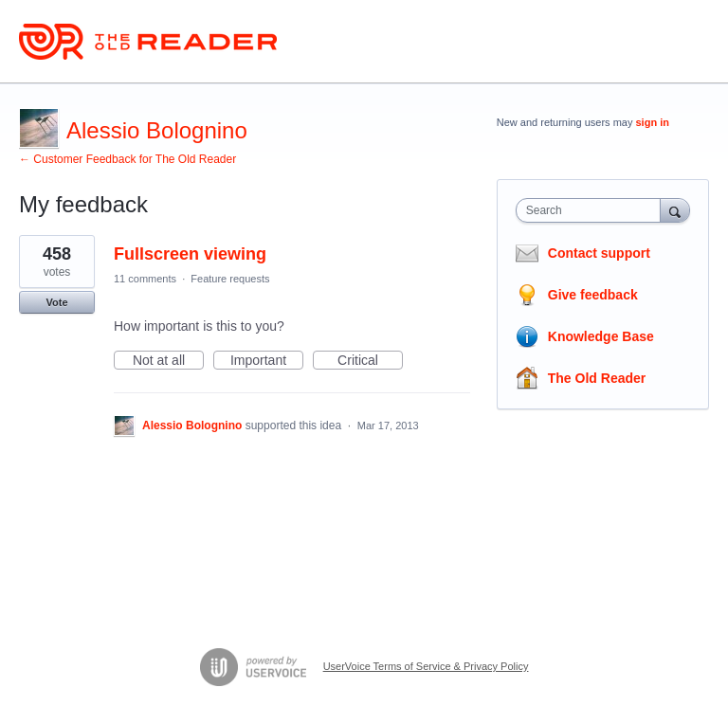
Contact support (599, 253)
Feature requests (230, 279)
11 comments (145, 279)
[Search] (675, 210)
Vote (56, 302)
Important (267, 361)
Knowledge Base (601, 336)
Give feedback (593, 295)
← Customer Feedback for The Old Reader (127, 159)
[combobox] (592, 210)
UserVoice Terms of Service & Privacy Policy (426, 666)
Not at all (168, 361)
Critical (370, 361)
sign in (653, 122)
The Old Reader (597, 378)
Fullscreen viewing (190, 254)
